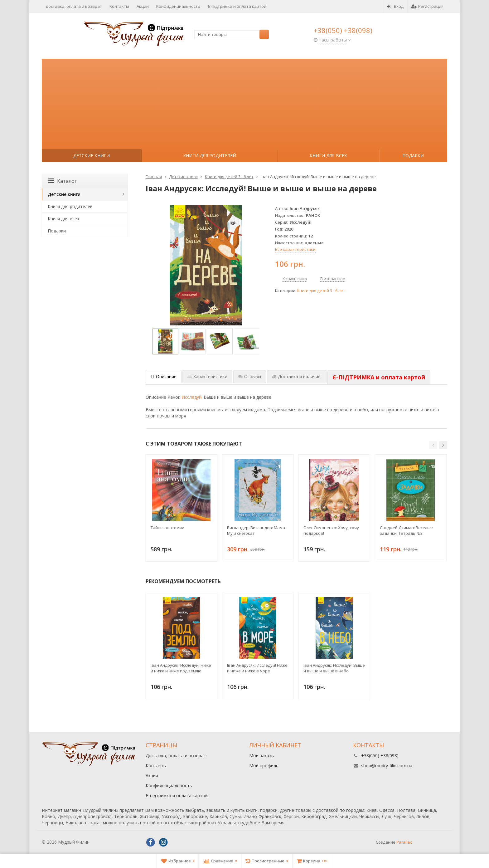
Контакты (119, 6)
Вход (395, 6)
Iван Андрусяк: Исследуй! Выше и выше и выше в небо (334, 668)
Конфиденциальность (178, 6)
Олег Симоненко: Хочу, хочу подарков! (331, 530)
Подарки (413, 156)
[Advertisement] (244, 102)
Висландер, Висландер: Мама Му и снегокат (256, 530)
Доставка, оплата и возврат (74, 6)
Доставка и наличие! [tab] (297, 376)
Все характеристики (295, 249)
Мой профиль (264, 766)
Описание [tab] (164, 376)
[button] (433, 445)
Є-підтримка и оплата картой (237, 6)
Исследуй (191, 397)
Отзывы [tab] (250, 376)
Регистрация (427, 6)
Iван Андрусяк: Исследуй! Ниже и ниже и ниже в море (257, 668)
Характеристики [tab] (207, 376)
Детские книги (92, 156)
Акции (143, 6)
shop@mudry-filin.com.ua (387, 766)
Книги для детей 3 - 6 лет (321, 291)
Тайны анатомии (167, 528)
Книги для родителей (210, 156)
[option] (165, 341)
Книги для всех (328, 156)
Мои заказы (262, 756)
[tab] (379, 378)
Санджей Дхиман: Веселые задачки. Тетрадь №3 (406, 530)
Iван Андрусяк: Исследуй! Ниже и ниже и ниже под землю (181, 668)
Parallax (404, 842)
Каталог (63, 181)
